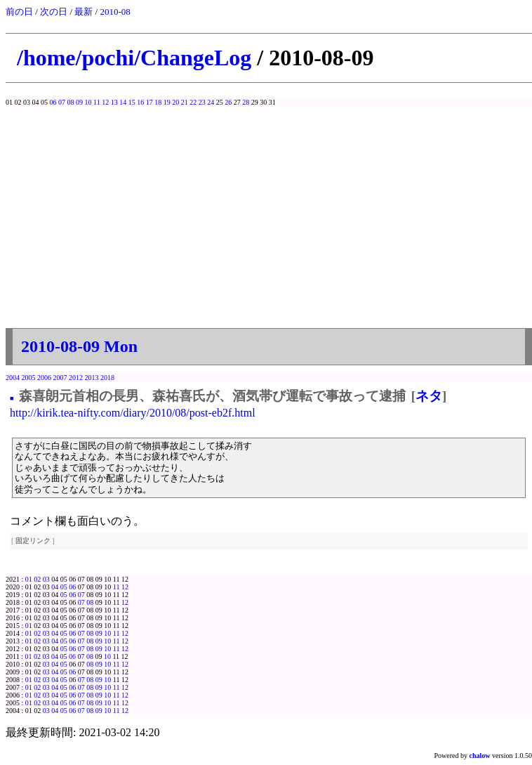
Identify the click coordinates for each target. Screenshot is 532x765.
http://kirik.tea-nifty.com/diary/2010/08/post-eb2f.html (133, 413)
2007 (60, 378)
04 (55, 587)
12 (105, 102)
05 (64, 587)
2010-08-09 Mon (79, 346)
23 (202, 102)
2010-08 (115, 12)
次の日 (54, 12)
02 (37, 579)
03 (46, 579)
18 (158, 102)
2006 (44, 378)
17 (149, 102)
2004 (13, 378)
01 (29, 579)
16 (140, 102)
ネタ (429, 396)
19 (167, 102)
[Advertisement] (269, 211)
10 (88, 102)
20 (175, 102)
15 (132, 102)
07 (62, 102)
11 (97, 102)
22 (193, 102)
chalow (480, 756)
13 (114, 102)
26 (228, 102)
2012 (76, 378)
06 (53, 102)
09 (79, 102)
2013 (92, 378)
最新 (84, 12)
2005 (29, 378)
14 (123, 102)
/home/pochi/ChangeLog (134, 58)
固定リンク (33, 541)
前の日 (19, 12)
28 (246, 102)
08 (71, 102)
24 (211, 102)
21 (185, 102)
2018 (107, 378)
